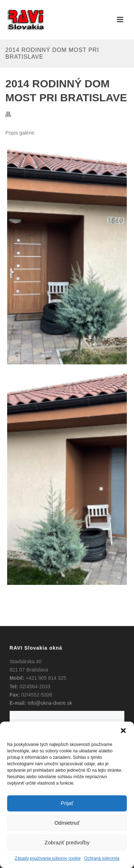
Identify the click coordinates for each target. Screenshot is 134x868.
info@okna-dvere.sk (50, 703)
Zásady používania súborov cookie (48, 858)
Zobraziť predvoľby (67, 842)
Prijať (67, 803)
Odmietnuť (67, 823)
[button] (123, 731)
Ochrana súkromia (102, 858)
